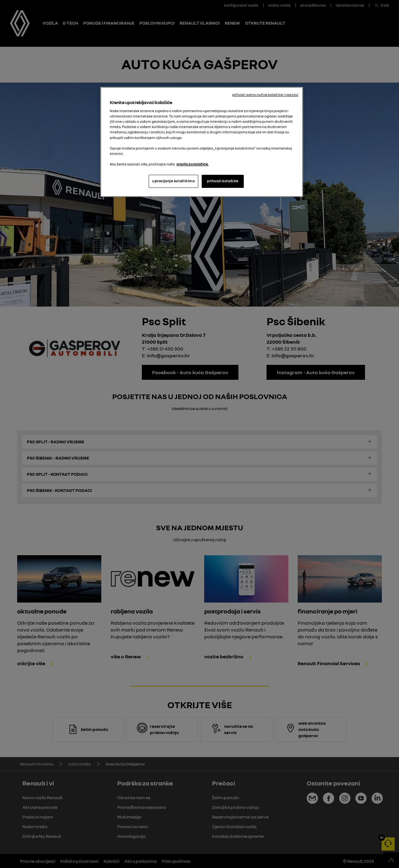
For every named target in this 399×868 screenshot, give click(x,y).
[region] (202, 142)
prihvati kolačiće (223, 181)
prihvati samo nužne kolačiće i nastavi (265, 95)
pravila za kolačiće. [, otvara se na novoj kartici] (192, 164)
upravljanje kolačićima (173, 181)
